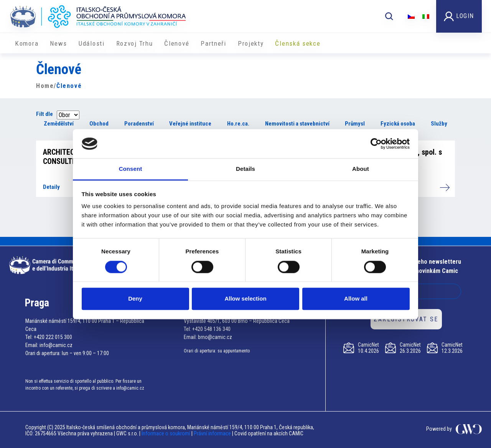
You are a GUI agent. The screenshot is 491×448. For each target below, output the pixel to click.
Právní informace (212, 433)
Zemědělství (59, 124)
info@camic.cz (56, 345)
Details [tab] (245, 169)
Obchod (99, 124)
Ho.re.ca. (238, 124)
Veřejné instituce (190, 124)
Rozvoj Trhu (135, 43)
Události (92, 43)
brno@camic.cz (215, 337)
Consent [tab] (131, 169)
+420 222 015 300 (53, 337)
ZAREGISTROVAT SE (406, 319)
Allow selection (245, 299)
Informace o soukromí (166, 433)
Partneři (213, 43)
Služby (439, 124)
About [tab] (361, 169)
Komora (27, 43)
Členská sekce (298, 43)
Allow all (356, 299)
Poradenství (139, 124)
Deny (135, 299)
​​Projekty (251, 43)
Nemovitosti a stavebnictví (297, 124)
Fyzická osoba (398, 124)
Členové (177, 43)
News (58, 43)
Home (45, 86)
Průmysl (355, 124)
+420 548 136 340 (211, 329)
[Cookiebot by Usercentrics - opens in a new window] (376, 144)
